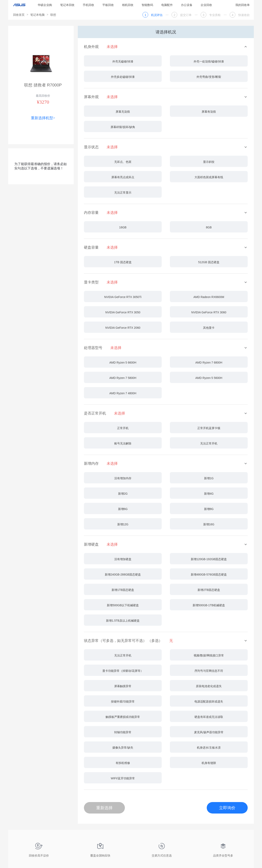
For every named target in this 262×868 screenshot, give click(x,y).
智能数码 (147, 5)
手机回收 (88, 5)
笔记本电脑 (37, 15)
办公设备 (187, 5)
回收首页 (19, 15)
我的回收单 (243, 5)
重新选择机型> (43, 118)
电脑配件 (167, 5)
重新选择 (104, 808)
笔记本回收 (67, 5)
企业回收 (206, 5)
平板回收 (108, 5)
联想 (53, 15)
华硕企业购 (45, 5)
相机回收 (128, 5)
